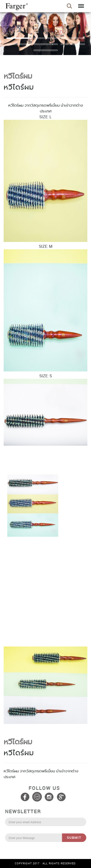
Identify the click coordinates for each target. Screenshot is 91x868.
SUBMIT (75, 838)
